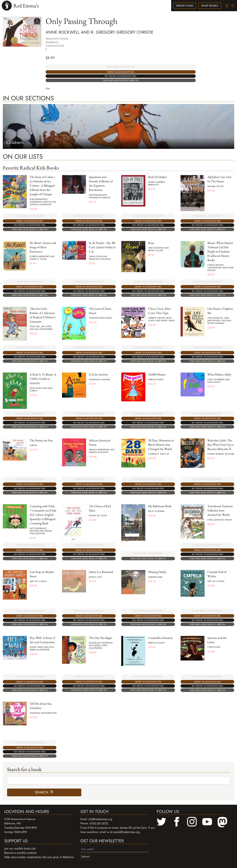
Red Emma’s (26, 6)
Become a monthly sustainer (21, 853)
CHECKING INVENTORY (121, 67)
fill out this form (138, 828)
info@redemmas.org (100, 819)
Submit (85, 856)
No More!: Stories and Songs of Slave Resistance (43, 247)
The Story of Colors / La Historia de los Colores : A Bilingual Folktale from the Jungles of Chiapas (42, 186)
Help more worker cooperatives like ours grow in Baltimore (39, 857)
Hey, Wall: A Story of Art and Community (42, 640)
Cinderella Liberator (160, 638)
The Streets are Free (41, 440)
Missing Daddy (157, 572)
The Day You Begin (100, 638)
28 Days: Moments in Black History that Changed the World (161, 445)
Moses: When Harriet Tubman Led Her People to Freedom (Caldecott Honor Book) (220, 251)
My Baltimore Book (160, 506)
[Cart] (227, 6)
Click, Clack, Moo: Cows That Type (160, 311)
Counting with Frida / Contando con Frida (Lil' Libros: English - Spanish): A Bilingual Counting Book (43, 515)
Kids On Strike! (158, 177)
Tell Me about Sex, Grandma (41, 706)
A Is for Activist (98, 374)
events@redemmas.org (126, 832)
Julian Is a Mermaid (101, 572)
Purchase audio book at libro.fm (121, 80)
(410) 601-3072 (99, 823)
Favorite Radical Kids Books (31, 168)
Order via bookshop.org (121, 72)
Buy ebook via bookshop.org (121, 76)
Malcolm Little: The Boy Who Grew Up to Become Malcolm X (221, 445)
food (185, 6)
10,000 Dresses (157, 374)
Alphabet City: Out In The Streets (219, 179)
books (210, 6)
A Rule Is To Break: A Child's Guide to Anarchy (43, 379)
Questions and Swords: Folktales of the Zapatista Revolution (101, 183)
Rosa (151, 243)
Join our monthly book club (20, 848)
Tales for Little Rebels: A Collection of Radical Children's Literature (43, 315)
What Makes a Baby (219, 374)
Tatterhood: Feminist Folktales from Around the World (220, 510)
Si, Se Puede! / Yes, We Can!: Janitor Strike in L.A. (102, 247)
